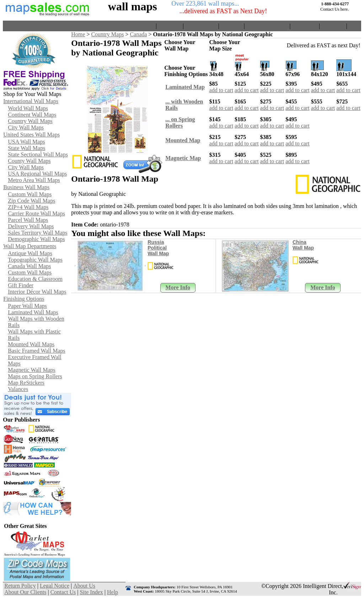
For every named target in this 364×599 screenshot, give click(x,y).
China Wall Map (303, 245)
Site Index (333, 26)
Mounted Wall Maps (31, 344)
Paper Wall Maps (27, 306)
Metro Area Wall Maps (34, 180)
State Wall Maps (26, 148)
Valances (18, 389)
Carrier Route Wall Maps (36, 213)
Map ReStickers (26, 383)
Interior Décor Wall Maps (37, 292)
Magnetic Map (183, 158)
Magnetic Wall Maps (32, 370)
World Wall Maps (28, 108)
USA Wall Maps (26, 142)
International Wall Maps (31, 101)
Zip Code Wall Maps (31, 201)
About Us (231, 26)
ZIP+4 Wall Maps (28, 207)
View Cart (170, 26)
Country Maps (107, 34)
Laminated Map (185, 87)
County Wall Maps (29, 161)
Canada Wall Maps (29, 266)
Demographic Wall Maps (36, 239)
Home (147, 26)
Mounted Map (183, 140)
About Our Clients (267, 26)
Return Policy (201, 26)
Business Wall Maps (26, 187)
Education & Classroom (35, 279)
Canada (138, 34)
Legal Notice (55, 586)
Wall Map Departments (30, 246)
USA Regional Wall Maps (37, 174)
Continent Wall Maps (32, 115)
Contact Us (305, 26)
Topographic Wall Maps (35, 260)
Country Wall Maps (30, 121)
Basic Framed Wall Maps (37, 351)
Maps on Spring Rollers (35, 376)
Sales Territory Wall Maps (38, 233)
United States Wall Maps (31, 135)
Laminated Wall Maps (33, 312)
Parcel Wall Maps (28, 220)
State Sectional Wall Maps (38, 154)
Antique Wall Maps (30, 253)
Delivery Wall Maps (31, 226)
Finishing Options (24, 299)
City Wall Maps (26, 127)
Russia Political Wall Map (158, 248)
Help (354, 26)
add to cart (221, 90)
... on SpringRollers (180, 122)
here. (345, 9)
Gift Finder (21, 285)
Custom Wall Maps (30, 194)
